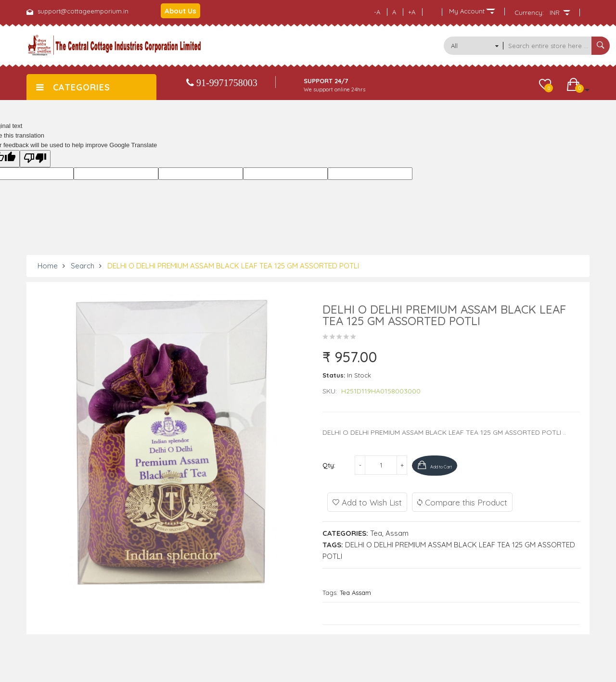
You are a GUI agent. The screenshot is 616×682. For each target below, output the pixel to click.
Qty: (329, 465)
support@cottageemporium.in (83, 11)
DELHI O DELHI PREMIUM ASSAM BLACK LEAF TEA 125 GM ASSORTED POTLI (233, 266)
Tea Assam (355, 592)
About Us (180, 11)
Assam (397, 532)
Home (48, 266)
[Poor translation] (35, 159)
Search (83, 266)
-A (377, 12)
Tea (376, 532)
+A (412, 12)
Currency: (529, 13)
